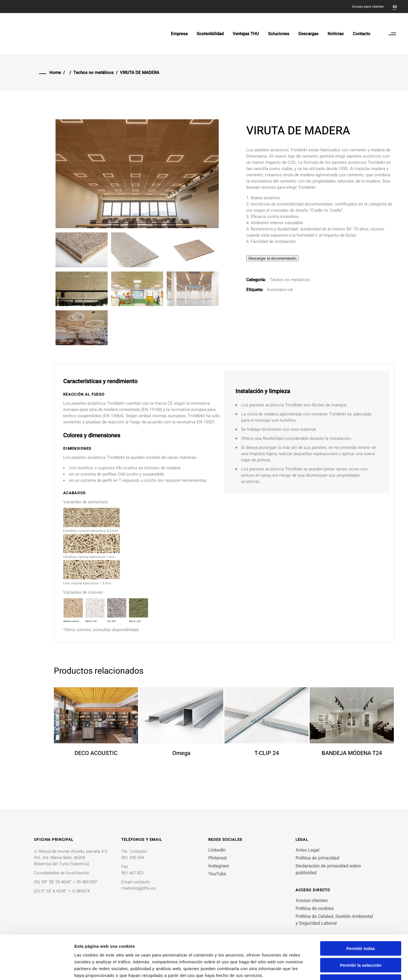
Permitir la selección (361, 927)
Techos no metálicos (93, 73)
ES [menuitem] (395, 7)
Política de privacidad (317, 858)
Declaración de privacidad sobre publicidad (328, 869)
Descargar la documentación (273, 258)
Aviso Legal (307, 850)
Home (55, 73)
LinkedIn (217, 850)
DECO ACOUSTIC (96, 753)
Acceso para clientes (368, 7)
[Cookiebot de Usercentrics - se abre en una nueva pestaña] (37, 969)
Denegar (361, 944)
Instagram (219, 866)
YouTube (217, 874)
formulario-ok (280, 290)
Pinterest (217, 858)
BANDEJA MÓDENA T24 (352, 753)
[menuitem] (395, 7)
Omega (181, 753)
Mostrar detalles (307, 969)
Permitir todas (361, 911)
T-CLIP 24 (267, 753)
